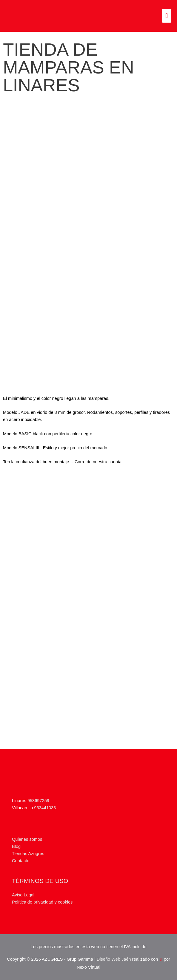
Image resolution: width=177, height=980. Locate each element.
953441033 (45, 808)
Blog (16, 846)
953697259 (38, 801)
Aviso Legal (23, 895)
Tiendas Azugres (28, 854)
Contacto (21, 861)
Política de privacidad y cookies (42, 902)
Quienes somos (27, 839)
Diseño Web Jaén (114, 959)
